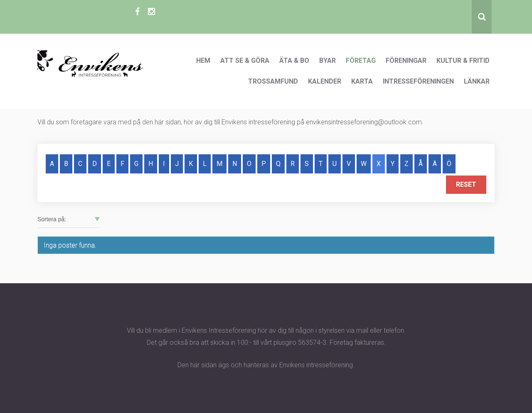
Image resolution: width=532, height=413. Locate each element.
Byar (328, 61)
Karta (362, 81)
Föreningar (406, 61)
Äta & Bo (294, 61)
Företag (361, 61)
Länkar (477, 81)
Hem (203, 61)
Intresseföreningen (418, 81)
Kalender (325, 81)
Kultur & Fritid (463, 61)
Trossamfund (273, 81)
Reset (466, 184)
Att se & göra (245, 61)
